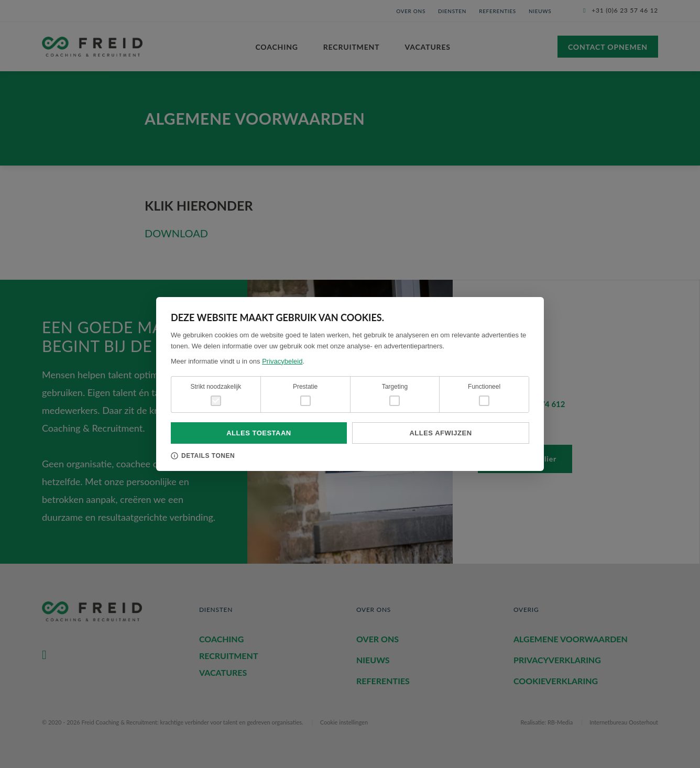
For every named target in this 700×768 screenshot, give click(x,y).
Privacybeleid (282, 361)
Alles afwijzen (440, 433)
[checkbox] (305, 401)
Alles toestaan (259, 433)
